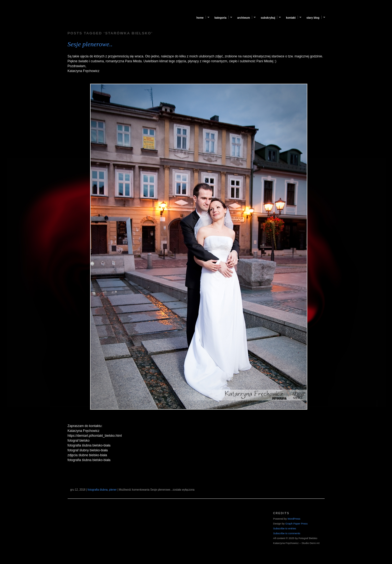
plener (113, 490)
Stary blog (313, 18)
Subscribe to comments (287, 533)
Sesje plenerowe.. (90, 44)
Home (200, 18)
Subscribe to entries (285, 528)
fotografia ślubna (98, 490)
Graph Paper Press (297, 524)
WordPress (294, 519)
